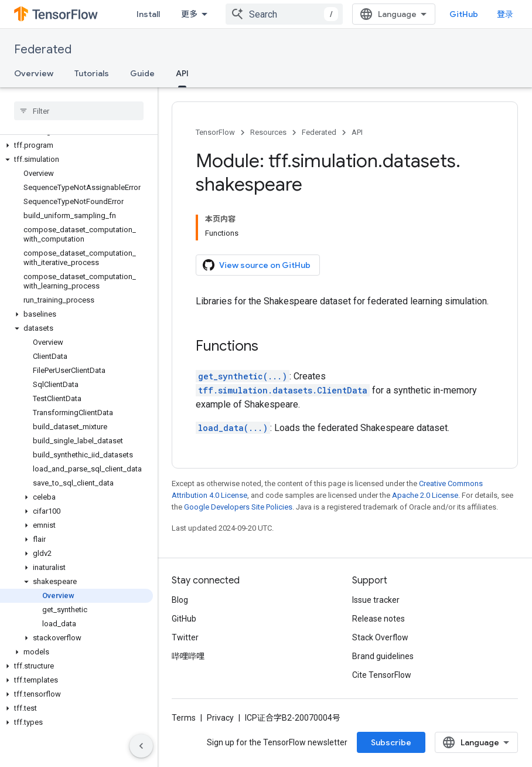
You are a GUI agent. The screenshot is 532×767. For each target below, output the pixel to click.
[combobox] (284, 14)
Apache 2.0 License (425, 495)
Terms (184, 718)
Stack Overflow (380, 637)
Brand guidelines (383, 656)
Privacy (220, 718)
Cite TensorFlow (382, 675)
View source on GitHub (257, 265)
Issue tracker (376, 600)
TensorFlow (215, 132)
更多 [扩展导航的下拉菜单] (189, 14)
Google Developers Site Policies (238, 507)
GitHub (464, 14)
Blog (180, 600)
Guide (142, 73)
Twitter (185, 637)
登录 (505, 14)
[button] (76, 145)
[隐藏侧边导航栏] (141, 746)
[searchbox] (79, 111)
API (357, 132)
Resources (268, 132)
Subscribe (391, 742)
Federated (43, 50)
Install (148, 14)
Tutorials (92, 73)
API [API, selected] (182, 73)
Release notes (378, 619)
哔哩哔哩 (188, 656)
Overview (34, 73)
